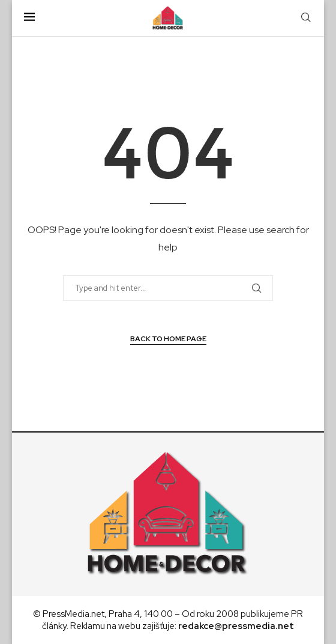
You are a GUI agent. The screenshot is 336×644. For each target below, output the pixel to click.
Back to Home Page (168, 339)
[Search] (306, 18)
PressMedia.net (73, 614)
